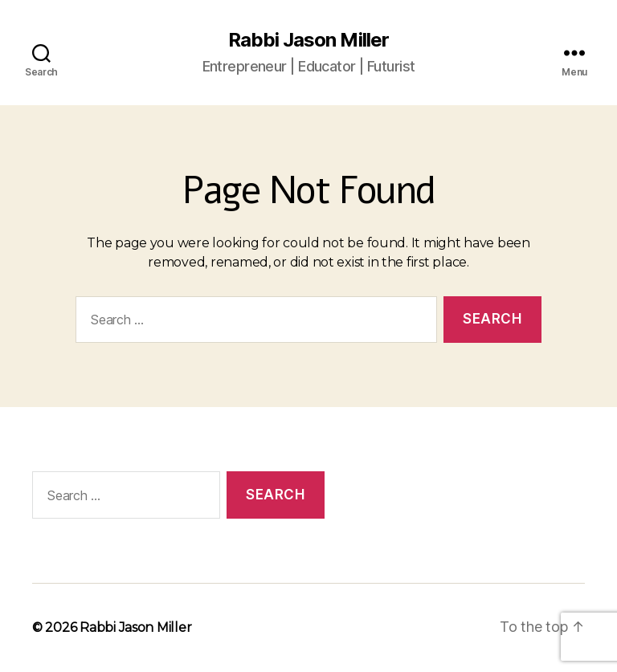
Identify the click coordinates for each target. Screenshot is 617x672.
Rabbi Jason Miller (308, 40)
